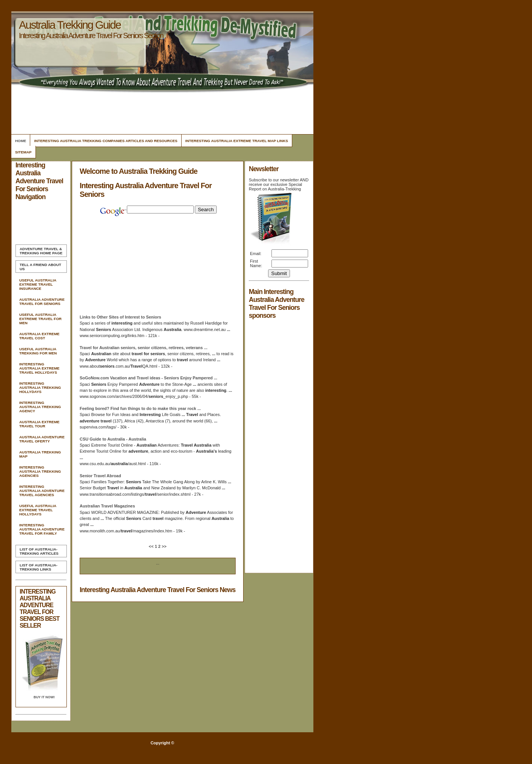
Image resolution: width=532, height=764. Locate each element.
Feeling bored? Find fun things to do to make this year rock (140, 408)
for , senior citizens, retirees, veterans (143, 348)
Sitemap (23, 152)
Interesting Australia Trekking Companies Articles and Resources (106, 141)
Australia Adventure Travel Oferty (42, 439)
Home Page (41, 251)
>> (163, 546)
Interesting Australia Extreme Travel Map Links (237, 141)
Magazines (107, 506)
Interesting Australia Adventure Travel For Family (42, 529)
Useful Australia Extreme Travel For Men (40, 319)
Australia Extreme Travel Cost (39, 336)
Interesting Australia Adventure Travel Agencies (42, 491)
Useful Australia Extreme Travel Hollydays (38, 510)
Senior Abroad (100, 476)
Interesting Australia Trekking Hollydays (40, 387)
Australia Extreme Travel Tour (39, 424)
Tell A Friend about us (40, 267)
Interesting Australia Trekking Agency (40, 407)
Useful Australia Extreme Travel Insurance (38, 284)
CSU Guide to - (113, 439)
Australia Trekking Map (40, 454)
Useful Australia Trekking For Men (38, 351)
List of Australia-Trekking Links (39, 567)
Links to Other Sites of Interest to (120, 317)
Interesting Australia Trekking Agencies (40, 471)
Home (21, 141)
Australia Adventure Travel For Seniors (42, 302)
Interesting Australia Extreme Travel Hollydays (39, 368)
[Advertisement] (161, 111)
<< (152, 546)
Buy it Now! (44, 697)
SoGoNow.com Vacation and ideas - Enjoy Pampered (148, 378)
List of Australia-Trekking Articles (39, 551)
